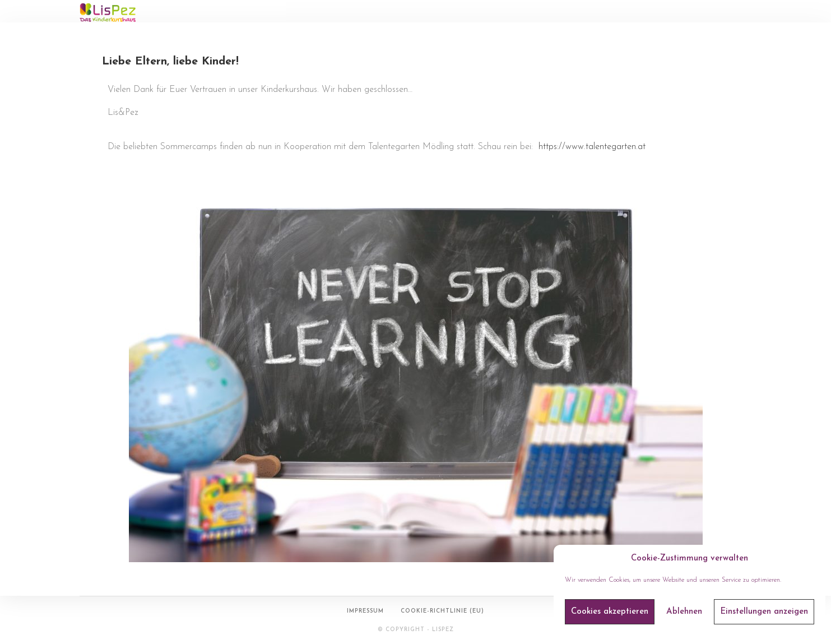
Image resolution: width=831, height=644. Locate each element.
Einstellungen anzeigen (764, 612)
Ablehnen (684, 612)
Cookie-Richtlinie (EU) (442, 611)
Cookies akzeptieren (610, 612)
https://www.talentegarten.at (592, 147)
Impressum (365, 611)
